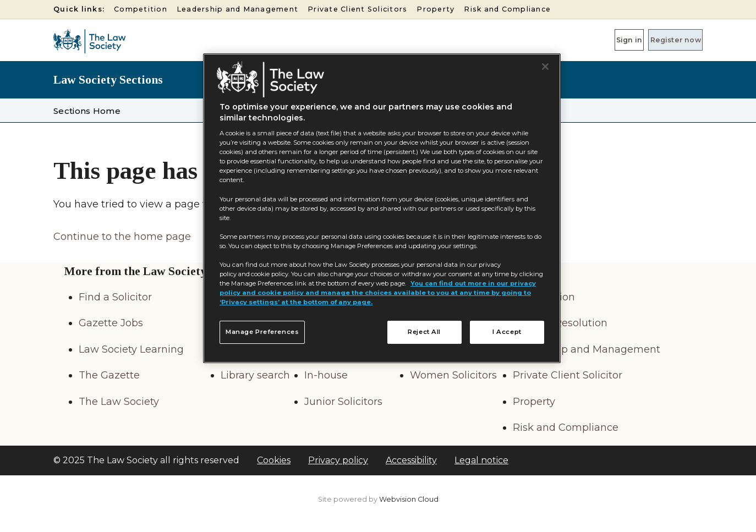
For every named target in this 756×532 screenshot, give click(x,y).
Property (435, 9)
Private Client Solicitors (357, 9)
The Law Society (119, 402)
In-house (326, 375)
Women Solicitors (453, 375)
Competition (141, 9)
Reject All (424, 332)
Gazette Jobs (111, 323)
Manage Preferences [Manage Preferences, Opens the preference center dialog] (262, 332)
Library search (255, 375)
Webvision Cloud (409, 499)
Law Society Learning (131, 349)
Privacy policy (338, 460)
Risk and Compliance (507, 9)
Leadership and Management (237, 9)
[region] (382, 209)
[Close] (545, 67)
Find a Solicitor (115, 297)
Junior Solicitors (343, 402)
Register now (664, 40)
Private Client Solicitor (568, 375)
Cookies (274, 460)
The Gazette (109, 375)
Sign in (595, 40)
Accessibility (411, 460)
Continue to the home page (122, 237)
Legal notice (481, 460)
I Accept (507, 332)
